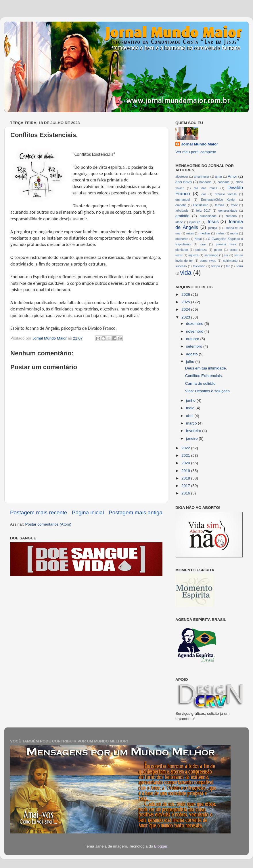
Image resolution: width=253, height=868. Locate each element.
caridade (224, 182)
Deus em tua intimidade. (206, 368)
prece (233, 250)
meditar (205, 233)
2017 (186, 486)
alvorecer (182, 177)
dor (204, 194)
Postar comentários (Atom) (48, 524)
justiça (213, 228)
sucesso (181, 266)
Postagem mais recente (39, 512)
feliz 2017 (204, 211)
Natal (198, 239)
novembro (195, 331)
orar (203, 244)
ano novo (184, 182)
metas (220, 233)
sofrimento (230, 261)
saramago (211, 255)
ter (228, 266)
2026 (186, 294)
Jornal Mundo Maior (200, 144)
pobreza (201, 250)
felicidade (182, 211)
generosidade (228, 211)
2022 (186, 448)
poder (218, 250)
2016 (186, 493)
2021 (186, 455)
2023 (186, 317)
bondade (205, 182)
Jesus (213, 221)
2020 (186, 463)
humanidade (208, 216)
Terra (239, 266)
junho (191, 400)
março (192, 423)
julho (191, 362)
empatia (181, 205)
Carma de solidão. (201, 383)
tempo (216, 266)
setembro (195, 346)
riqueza (193, 255)
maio (191, 408)
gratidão (182, 216)
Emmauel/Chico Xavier (218, 200)
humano (231, 216)
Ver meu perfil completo (196, 152)
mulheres (182, 239)
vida (186, 273)
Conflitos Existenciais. (204, 376)
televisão (199, 266)
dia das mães (206, 188)
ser (226, 255)
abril (190, 416)
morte (234, 233)
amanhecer (202, 177)
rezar (179, 255)
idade (179, 222)
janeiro (192, 438)
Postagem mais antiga (136, 512)
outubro (193, 339)
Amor (232, 176)
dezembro (195, 324)
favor (234, 205)
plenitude (182, 250)
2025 (186, 302)
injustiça (195, 222)
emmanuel (183, 200)
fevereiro (194, 431)
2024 (186, 309)
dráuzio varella (226, 194)
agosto (192, 354)
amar (219, 177)
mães (190, 233)
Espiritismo (201, 205)
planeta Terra (226, 244)
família (220, 205)
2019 (186, 471)
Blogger (161, 846)
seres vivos (208, 261)
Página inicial (88, 512)
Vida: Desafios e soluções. (208, 391)
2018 (186, 478)
